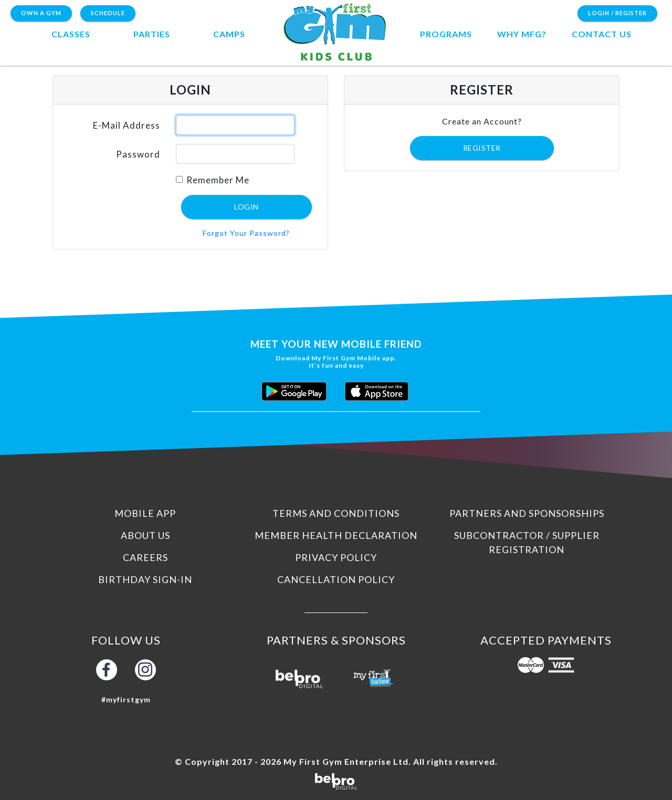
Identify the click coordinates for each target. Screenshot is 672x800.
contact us (602, 34)
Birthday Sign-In (145, 579)
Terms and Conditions (336, 513)
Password (138, 154)
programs (446, 34)
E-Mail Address (127, 125)
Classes (71, 34)
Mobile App (145, 513)
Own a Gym (41, 13)
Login (246, 207)
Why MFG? (522, 34)
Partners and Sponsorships (527, 513)
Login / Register (617, 13)
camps (229, 34)
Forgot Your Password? (246, 233)
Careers (145, 557)
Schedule (108, 13)
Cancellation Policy (336, 579)
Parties (152, 34)
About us (145, 535)
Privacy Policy (336, 557)
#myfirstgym (126, 699)
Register (482, 148)
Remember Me (218, 180)
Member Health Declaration (336, 535)
